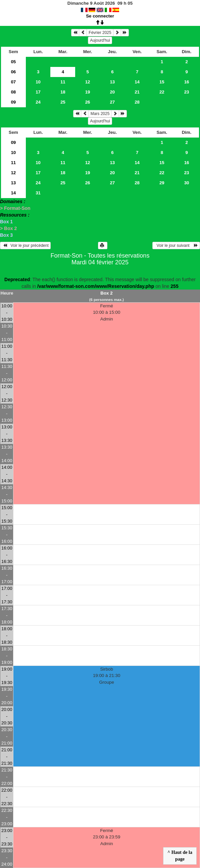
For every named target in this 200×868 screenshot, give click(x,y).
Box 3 (6, 235)
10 (38, 82)
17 (38, 92)
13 (112, 82)
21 (137, 92)
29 (162, 183)
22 (162, 92)
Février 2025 (100, 33)
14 (137, 82)
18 (63, 92)
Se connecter (100, 16)
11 (63, 82)
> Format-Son (15, 208)
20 (112, 92)
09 (13, 102)
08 (13, 92)
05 (13, 62)
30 (187, 183)
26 (88, 102)
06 (13, 72)
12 (88, 82)
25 (63, 102)
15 (162, 82)
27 (112, 102)
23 (187, 92)
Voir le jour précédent (25, 246)
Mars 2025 (100, 114)
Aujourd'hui (100, 40)
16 (187, 82)
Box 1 (6, 222)
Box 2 (106, 293)
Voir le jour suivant (176, 246)
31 (38, 193)
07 (13, 82)
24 (38, 102)
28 (137, 102)
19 (88, 92)
